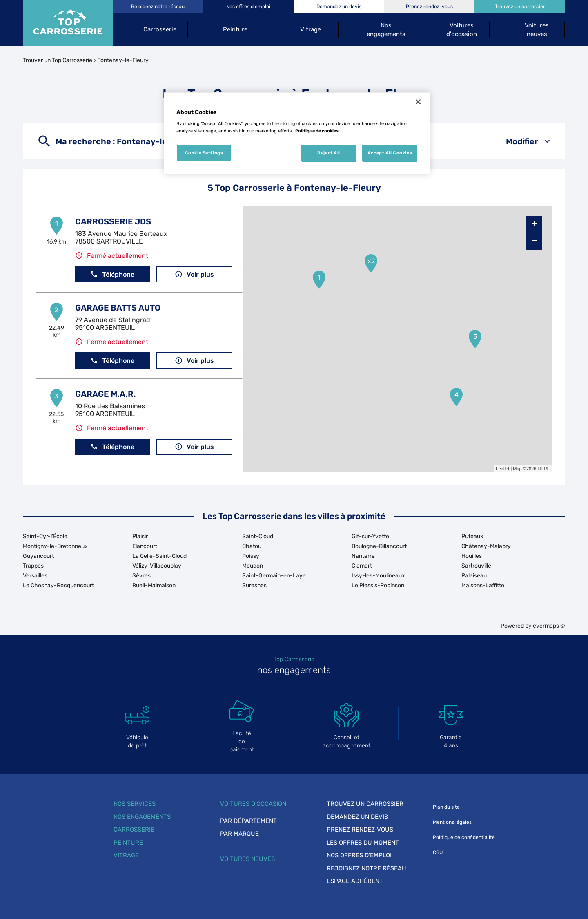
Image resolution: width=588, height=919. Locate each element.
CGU (438, 852)
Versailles (35, 576)
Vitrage (126, 855)
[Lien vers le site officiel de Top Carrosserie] (68, 23)
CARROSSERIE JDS (113, 221)
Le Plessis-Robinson (378, 585)
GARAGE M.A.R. (106, 394)
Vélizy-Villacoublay (157, 566)
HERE (544, 469)
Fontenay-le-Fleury (123, 60)
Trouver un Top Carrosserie (58, 60)
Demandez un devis (357, 817)
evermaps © (549, 626)
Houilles (472, 556)
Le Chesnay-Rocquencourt (58, 585)
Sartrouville (476, 566)
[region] (297, 133)
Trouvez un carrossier (365, 804)
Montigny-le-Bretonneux (55, 546)
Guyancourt (38, 556)
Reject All (329, 153)
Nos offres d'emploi (359, 855)
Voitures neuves (247, 859)
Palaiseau (474, 576)
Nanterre (363, 556)
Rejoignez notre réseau (366, 868)
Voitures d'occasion (253, 804)
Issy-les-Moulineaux (378, 576)
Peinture (128, 843)
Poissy (251, 556)
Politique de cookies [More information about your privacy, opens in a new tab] (317, 131)
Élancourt (145, 546)
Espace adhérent (355, 881)
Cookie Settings (204, 153)
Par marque (239, 834)
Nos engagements (142, 817)
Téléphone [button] (112, 274)
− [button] (534, 241)
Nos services (135, 804)
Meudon (253, 566)
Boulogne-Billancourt (379, 546)
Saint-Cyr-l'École (45, 536)
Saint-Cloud (258, 536)
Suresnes (254, 585)
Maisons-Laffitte (483, 585)
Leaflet (502, 469)
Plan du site (446, 807)
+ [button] (534, 224)
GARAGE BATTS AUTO (118, 308)
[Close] (418, 102)
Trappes (33, 566)
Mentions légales (452, 822)
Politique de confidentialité (464, 837)
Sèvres (141, 576)
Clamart (362, 566)
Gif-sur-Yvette (370, 536)
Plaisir (140, 536)
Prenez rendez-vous (360, 830)
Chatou (252, 546)
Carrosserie (134, 830)
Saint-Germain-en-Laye (274, 576)
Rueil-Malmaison (154, 585)
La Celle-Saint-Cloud (159, 556)
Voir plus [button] (194, 274)
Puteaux (472, 536)
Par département (248, 821)
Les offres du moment (363, 843)
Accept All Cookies (390, 153)
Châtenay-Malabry (486, 546)
